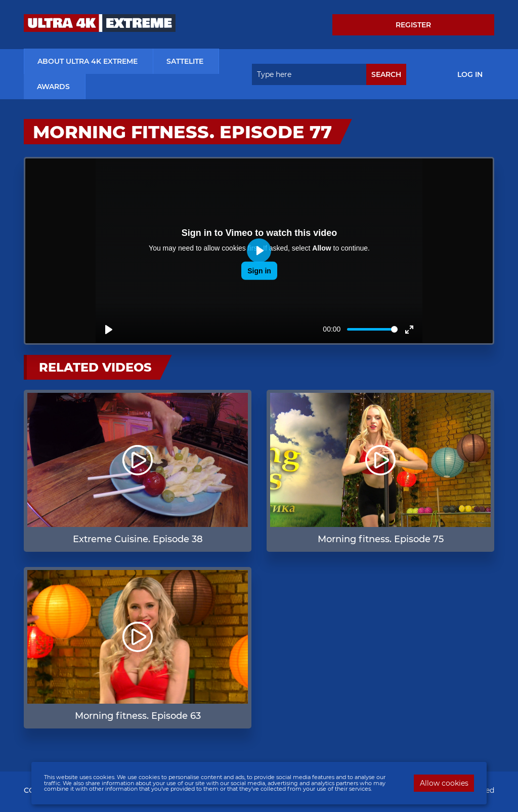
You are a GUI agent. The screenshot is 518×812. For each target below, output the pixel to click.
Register (413, 25)
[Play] (109, 330)
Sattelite (185, 62)
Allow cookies (444, 783)
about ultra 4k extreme (88, 62)
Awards (53, 87)
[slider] (372, 330)
